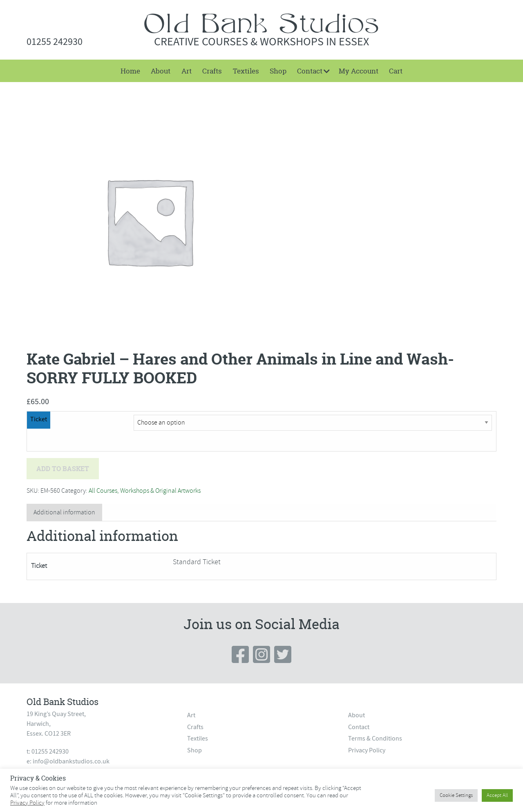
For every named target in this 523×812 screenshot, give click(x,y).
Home (130, 71)
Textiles (246, 71)
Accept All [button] (497, 795)
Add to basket (63, 469)
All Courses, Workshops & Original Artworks (145, 491)
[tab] (64, 513)
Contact (310, 71)
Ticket (39, 419)
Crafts (212, 71)
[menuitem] (130, 71)
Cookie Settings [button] (456, 795)
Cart (396, 71)
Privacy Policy (367, 750)
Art (187, 71)
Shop (278, 71)
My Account (359, 71)
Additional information (64, 512)
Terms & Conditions (375, 739)
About (161, 71)
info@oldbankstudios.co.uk (71, 761)
